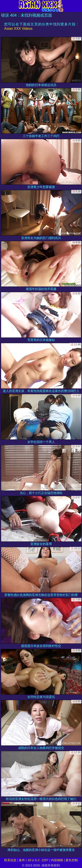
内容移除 (57, 860)
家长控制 (72, 860)
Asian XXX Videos (18, 29)
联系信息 (10, 860)
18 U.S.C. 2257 (38, 860)
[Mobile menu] (4, 6)
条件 (22, 860)
